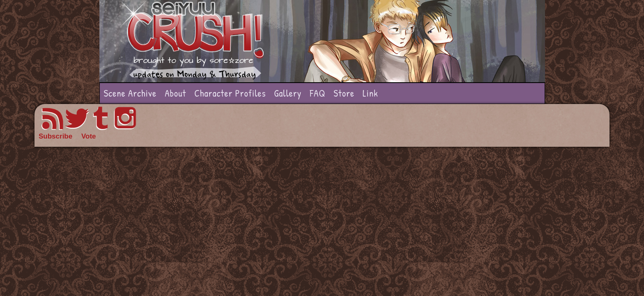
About (175, 93)
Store (344, 93)
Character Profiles (230, 93)
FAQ (317, 93)
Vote (89, 136)
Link (370, 93)
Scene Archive (130, 93)
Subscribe (55, 136)
